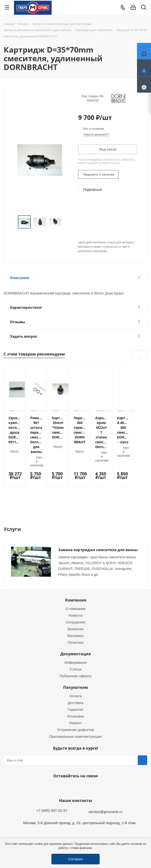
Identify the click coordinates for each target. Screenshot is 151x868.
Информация (75, 641)
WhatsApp (74, 766)
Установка (76, 695)
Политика (75, 621)
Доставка (75, 682)
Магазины (76, 615)
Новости (75, 594)
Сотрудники (75, 601)
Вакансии (75, 608)
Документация (75, 633)
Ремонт (75, 702)
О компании (76, 588)
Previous (136, 355)
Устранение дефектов (76, 709)
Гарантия (75, 688)
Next (143, 355)
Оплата (75, 675)
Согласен (75, 859)
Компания (76, 579)
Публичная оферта (75, 655)
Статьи (76, 648)
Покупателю (76, 666)
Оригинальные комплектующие (75, 715)
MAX (86, 766)
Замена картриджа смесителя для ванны (98, 529)
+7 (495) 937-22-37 (52, 789)
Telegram (143, 834)
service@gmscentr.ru (106, 791)
